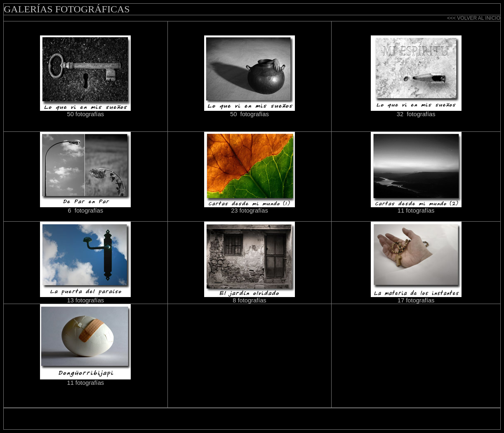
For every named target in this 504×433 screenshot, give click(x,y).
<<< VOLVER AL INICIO (474, 18)
